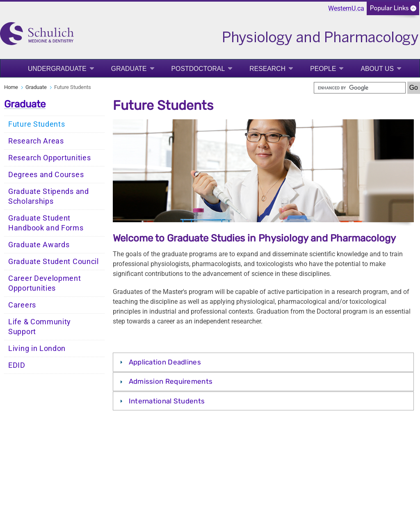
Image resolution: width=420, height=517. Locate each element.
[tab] (263, 362)
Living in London (37, 348)
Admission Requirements (171, 381)
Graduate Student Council (54, 262)
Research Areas (36, 141)
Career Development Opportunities (45, 283)
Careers (22, 305)
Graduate (129, 69)
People (323, 69)
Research (267, 69)
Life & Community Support (40, 327)
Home (11, 87)
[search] (360, 88)
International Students (167, 401)
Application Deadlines (165, 362)
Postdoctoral (198, 69)
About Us (377, 69)
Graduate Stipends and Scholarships (49, 196)
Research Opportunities (49, 158)
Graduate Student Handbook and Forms (46, 223)
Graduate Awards (39, 245)
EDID (17, 365)
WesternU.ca (346, 8)
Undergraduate (57, 69)
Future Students (37, 124)
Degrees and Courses (46, 175)
